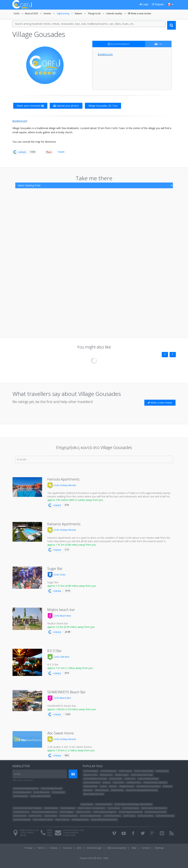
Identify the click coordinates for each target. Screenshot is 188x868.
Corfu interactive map (142, 775)
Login (144, 4)
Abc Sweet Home (61, 733)
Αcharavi (167, 786)
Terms (41, 848)
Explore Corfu (90, 775)
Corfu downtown (92, 782)
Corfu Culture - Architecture (91, 808)
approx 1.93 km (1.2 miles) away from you (71, 750)
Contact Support (71, 833)
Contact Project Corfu (73, 830)
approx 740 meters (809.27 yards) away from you (75, 500)
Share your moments (30, 106)
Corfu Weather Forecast (95, 779)
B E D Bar (53, 664)
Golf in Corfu (35, 816)
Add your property (117, 848)
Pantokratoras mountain (149, 786)
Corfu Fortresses (104, 804)
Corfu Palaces (51, 808)
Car (158, 44)
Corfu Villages (67, 812)
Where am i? (106, 775)
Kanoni (113, 786)
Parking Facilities (80, 819)
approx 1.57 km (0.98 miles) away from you (72, 586)
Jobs (79, 848)
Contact (146, 848)
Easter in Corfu (83, 812)
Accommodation (119, 44)
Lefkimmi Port (134, 782)
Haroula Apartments (63, 479)
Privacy (29, 848)
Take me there (94, 178)
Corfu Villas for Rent (40, 796)
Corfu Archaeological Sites (44, 812)
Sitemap (159, 848)
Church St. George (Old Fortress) (142, 790)
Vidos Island (87, 804)
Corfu (19, 14)
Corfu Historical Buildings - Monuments (133, 804)
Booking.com (105, 54)
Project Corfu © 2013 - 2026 (94, 858)
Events (50, 14)
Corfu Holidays (91, 771)
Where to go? (122, 775)
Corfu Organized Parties (131, 812)
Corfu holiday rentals (148, 779)
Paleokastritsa (90, 786)
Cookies (54, 848)
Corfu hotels (116, 779)
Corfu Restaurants (22, 792)
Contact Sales (69, 835)
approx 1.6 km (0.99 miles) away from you (71, 627)
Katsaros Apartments (64, 524)
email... (18, 774)
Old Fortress (117, 790)
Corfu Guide (162, 771)
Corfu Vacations (109, 771)
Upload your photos (66, 106)
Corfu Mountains (131, 808)
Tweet (61, 152)
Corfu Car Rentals (22, 819)
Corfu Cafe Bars (58, 657)
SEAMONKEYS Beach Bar (67, 692)
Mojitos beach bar (61, 610)
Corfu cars (130, 779)
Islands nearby (117, 14)
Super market (62, 819)
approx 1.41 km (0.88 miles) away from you (72, 545)
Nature (81, 14)
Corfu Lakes (114, 808)
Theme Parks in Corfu (156, 812)
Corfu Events (20, 816)
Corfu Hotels (58, 792)
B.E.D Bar (55, 651)
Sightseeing (65, 14)
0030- (50, 830)
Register (158, 4)
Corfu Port (118, 782)
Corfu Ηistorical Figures (105, 812)
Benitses (88, 790)
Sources (67, 848)
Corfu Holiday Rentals (62, 485)
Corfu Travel (125, 771)
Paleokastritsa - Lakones (155, 782)
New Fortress (102, 790)
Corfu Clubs (56, 575)
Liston (103, 786)
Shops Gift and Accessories (104, 819)
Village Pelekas (127, 786)
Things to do (97, 14)
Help (134, 848)
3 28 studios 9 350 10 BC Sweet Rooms (70, 747)
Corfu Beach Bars (59, 616)
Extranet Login (94, 848)
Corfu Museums (41, 792)
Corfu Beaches (21, 796)
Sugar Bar (55, 569)
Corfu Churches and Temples (27, 808)
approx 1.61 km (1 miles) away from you (70, 668)
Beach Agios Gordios (94, 794)
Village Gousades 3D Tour (103, 106)
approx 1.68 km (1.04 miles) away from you (72, 709)
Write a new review (139, 14)
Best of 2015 (34, 14)
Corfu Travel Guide (144, 771)
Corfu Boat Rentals (165, 816)
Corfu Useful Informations (26, 788)
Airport (107, 782)
